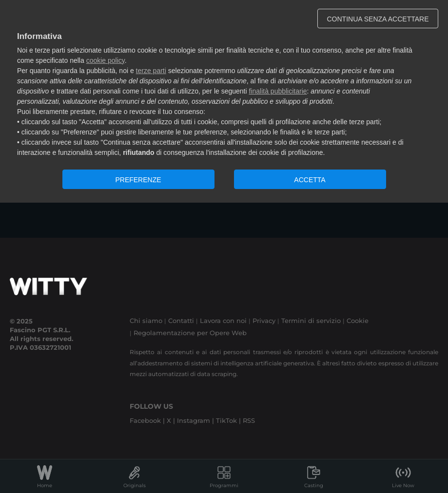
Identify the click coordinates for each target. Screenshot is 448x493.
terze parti (151, 71)
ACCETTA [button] (310, 180)
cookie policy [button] (106, 60)
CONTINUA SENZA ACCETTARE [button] (378, 19)
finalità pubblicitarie (278, 91)
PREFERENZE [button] (138, 180)
